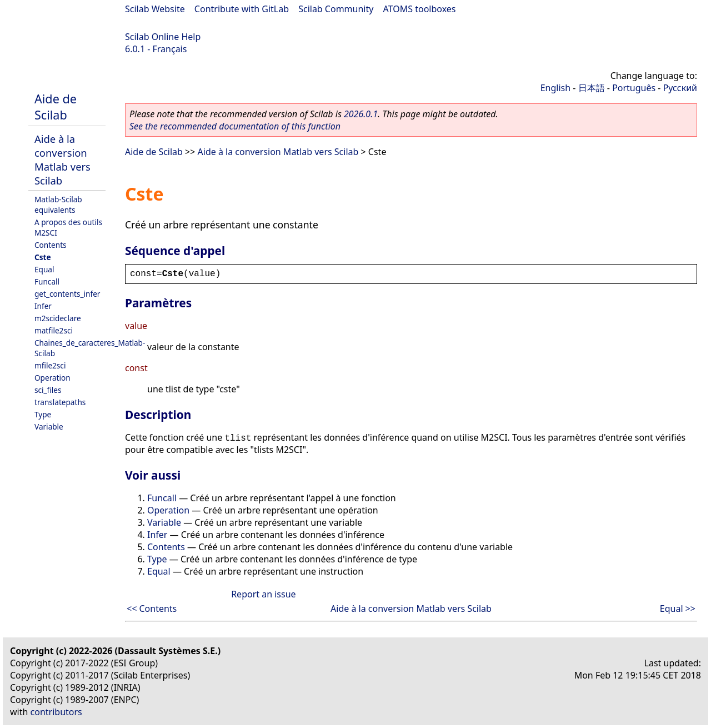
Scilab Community (336, 9)
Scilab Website (155, 9)
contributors (56, 712)
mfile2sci (50, 365)
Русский (680, 88)
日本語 (592, 88)
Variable (49, 427)
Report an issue (263, 594)
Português (634, 88)
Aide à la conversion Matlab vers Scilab (62, 159)
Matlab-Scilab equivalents (58, 205)
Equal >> (678, 609)
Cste (43, 257)
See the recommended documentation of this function (235, 126)
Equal (44, 269)
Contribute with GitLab (242, 9)
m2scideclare (58, 318)
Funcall (47, 281)
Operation (52, 378)
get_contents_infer (67, 294)
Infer (43, 306)
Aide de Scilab (56, 107)
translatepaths (60, 402)
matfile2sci (54, 330)
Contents (51, 245)
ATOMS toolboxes (420, 9)
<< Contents (152, 609)
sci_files (48, 390)
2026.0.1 (361, 114)
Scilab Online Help (163, 37)
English (555, 88)
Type (43, 414)
